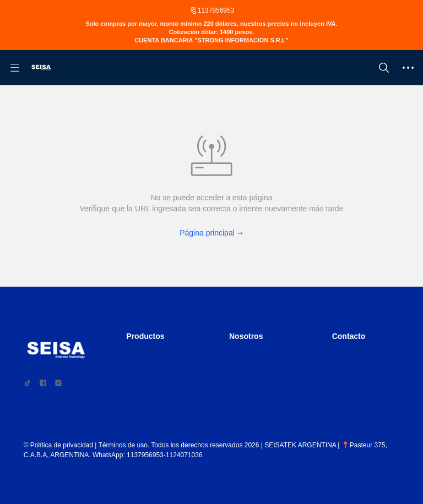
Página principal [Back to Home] (211, 243)
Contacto (351, 341)
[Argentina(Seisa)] (41, 82)
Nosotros (248, 341)
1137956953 (216, 11)
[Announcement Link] (211, 40)
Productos (148, 341)
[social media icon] (28, 388)
